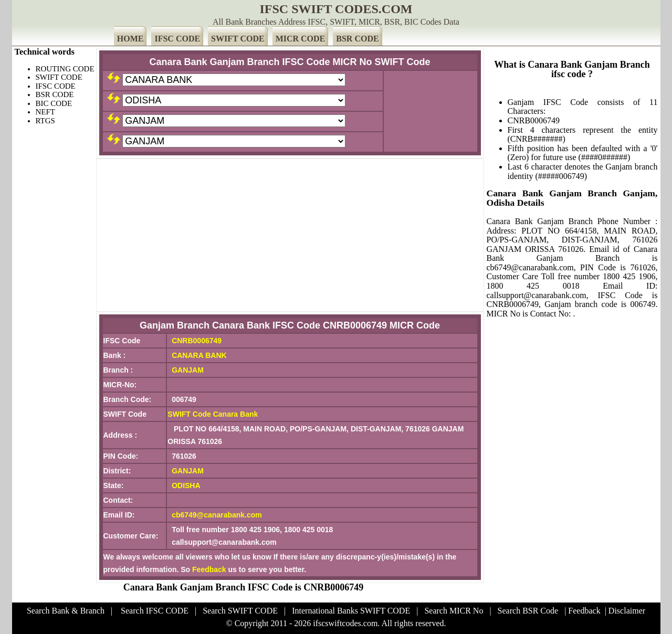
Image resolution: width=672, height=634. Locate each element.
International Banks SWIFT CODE (351, 611)
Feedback (209, 569)
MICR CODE (301, 39)
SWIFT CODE (238, 39)
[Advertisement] (290, 235)
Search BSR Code (528, 611)
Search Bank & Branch (66, 611)
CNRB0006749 (197, 341)
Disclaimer (627, 611)
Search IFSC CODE (155, 611)
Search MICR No (454, 611)
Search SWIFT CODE (240, 611)
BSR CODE (357, 39)
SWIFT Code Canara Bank (213, 414)
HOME (130, 39)
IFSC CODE (177, 39)
